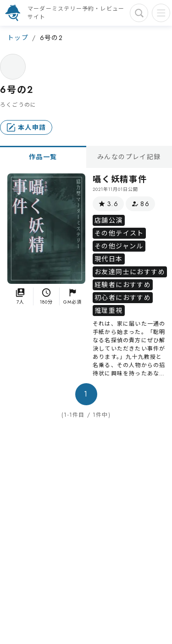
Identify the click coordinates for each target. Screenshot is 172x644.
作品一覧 (43, 157)
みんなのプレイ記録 (129, 157)
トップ (18, 38)
